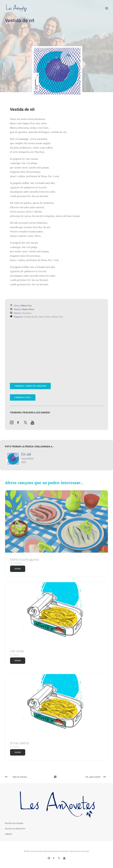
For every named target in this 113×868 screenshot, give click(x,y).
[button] (107, 8)
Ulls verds (17, 651)
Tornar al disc (23, 397)
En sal (26, 454)
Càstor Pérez (28, 309)
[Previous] (26, 777)
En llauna (15, 655)
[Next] (87, 777)
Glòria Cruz (26, 306)
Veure (18, 569)
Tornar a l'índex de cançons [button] (30, 386)
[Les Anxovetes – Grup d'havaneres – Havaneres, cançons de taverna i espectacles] (16, 8)
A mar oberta (19, 743)
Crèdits (8, 834)
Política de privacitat (15, 829)
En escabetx (16, 563)
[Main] (57, 777)
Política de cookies (14, 823)
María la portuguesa (24, 560)
